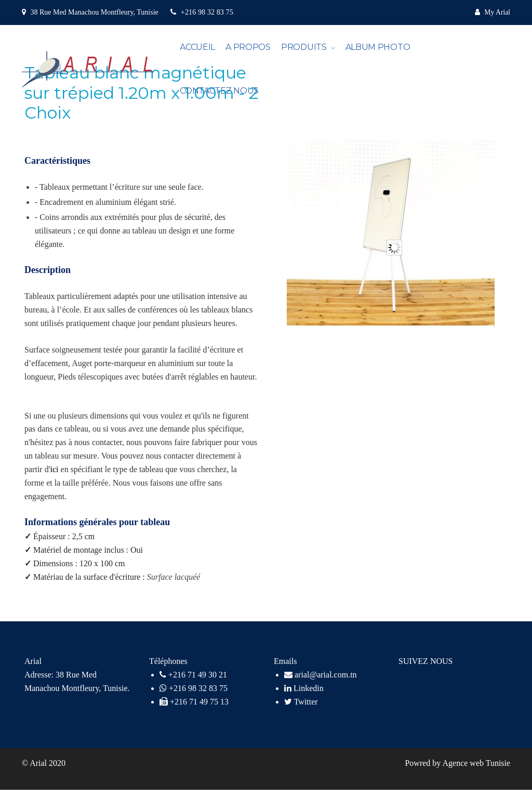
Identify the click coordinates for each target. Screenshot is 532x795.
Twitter (301, 707)
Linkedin (304, 693)
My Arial (496, 12)
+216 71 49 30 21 (198, 680)
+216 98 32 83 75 (201, 12)
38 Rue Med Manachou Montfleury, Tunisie (94, 12)
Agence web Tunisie (476, 768)
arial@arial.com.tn (321, 680)
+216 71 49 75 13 (199, 707)
